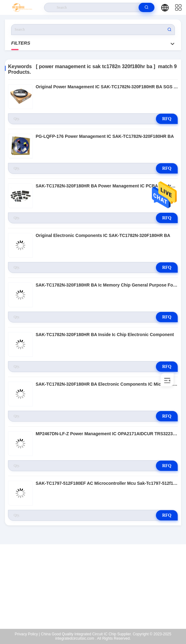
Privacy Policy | (27, 634)
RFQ (167, 119)
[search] (146, 7)
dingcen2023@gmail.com (97, 590)
